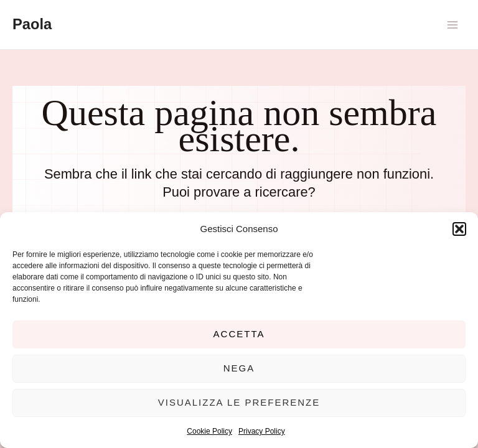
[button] (459, 229)
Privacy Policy (262, 431)
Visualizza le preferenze (239, 402)
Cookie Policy (209, 431)
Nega (239, 368)
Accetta (239, 334)
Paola (32, 24)
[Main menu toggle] (452, 25)
